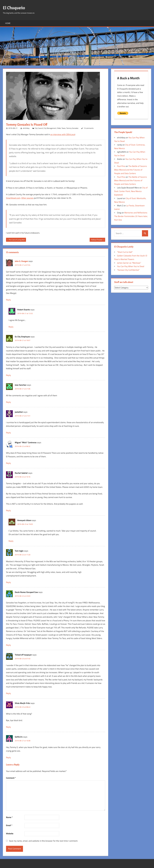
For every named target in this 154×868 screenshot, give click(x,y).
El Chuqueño (14, 8)
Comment (11, 778)
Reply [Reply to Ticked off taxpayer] (8, 693)
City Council (39, 128)
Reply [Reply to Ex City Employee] (8, 375)
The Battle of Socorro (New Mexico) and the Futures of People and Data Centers (130, 170)
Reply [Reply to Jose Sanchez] (8, 402)
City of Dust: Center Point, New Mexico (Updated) (131, 191)
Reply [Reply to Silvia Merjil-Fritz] (8, 727)
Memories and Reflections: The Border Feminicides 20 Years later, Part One (131, 216)
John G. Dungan (21, 261)
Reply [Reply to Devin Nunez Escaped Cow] (8, 645)
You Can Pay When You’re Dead (131, 266)
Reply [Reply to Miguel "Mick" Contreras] (8, 463)
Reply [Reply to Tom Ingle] (8, 582)
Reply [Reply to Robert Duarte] (11, 327)
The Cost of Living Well (17, 240)
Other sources (27, 198)
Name (9, 817)
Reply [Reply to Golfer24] (8, 757)
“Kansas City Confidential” (128, 270)
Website (10, 834)
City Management (50, 128)
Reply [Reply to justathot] (8, 433)
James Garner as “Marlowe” (129, 263)
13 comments (89, 128)
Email (9, 825)
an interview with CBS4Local (63, 134)
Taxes (64, 128)
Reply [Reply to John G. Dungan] (8, 300)
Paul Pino (121, 166)
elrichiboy (26, 128)
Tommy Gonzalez (72, 128)
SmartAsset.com (13, 198)
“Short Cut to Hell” (125, 252)
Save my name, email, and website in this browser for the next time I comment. (43, 841)
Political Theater (97, 240)
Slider (59, 128)
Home (8, 23)
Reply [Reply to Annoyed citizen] (11, 541)
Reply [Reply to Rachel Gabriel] (8, 510)
